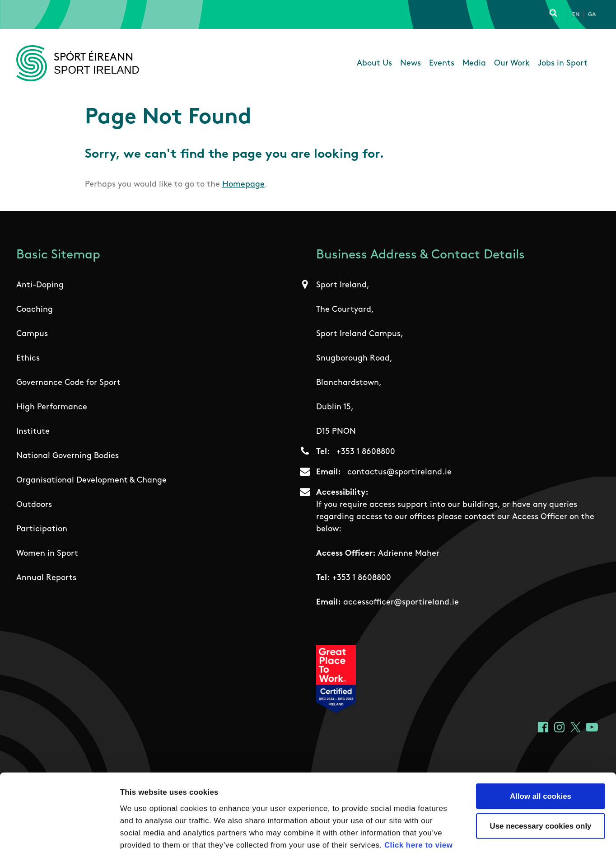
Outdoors (34, 505)
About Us (374, 63)
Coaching (35, 310)
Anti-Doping (40, 285)
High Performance (52, 407)
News (411, 63)
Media (474, 63)
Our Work (512, 63)
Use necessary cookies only (541, 764)
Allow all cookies (541, 734)
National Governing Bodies (68, 456)
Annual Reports (46, 578)
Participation (42, 529)
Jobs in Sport (563, 63)
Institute (33, 432)
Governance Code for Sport (68, 383)
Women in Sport (47, 554)
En (576, 15)
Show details (506, 834)
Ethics (28, 359)
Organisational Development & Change (91, 480)
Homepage (243, 185)
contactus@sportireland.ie (399, 472)
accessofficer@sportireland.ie (401, 602)
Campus (32, 334)
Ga (592, 15)
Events (442, 63)
